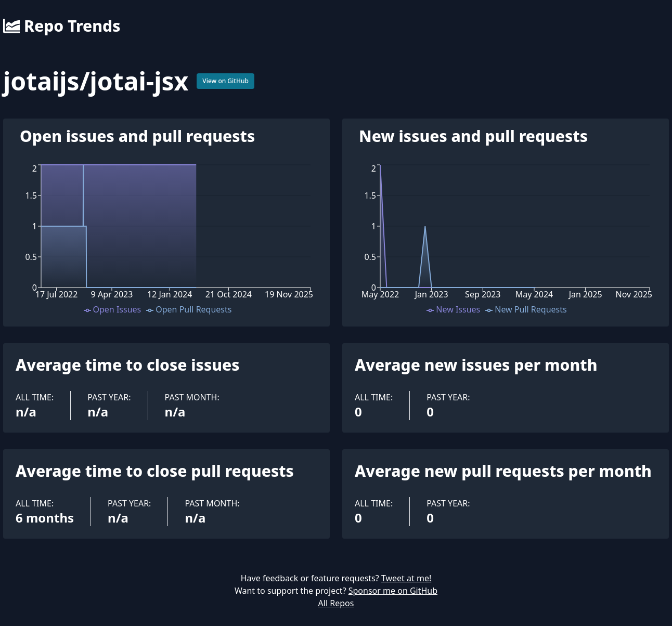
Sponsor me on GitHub (393, 591)
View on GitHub (225, 81)
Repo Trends (62, 26)
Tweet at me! (406, 578)
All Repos (336, 603)
